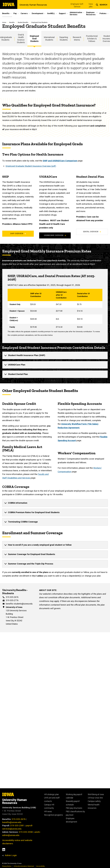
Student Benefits (23, 22)
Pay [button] (15, 13)
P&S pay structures (74, 808)
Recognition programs (53, 815)
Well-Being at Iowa (96, 794)
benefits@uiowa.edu (12, 822)
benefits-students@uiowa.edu (19, 604)
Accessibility (41, 866)
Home (4, 22)
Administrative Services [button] (76, 14)
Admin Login (11, 855)
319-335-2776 (12, 601)
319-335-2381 (17, 826)
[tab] (55, 355)
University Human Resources (33, 5)
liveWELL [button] (51, 13)
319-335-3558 (26, 832)
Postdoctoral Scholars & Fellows (92, 39)
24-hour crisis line (95, 798)
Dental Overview (92, 232)
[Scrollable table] (55, 310)
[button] (102, 4)
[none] (55, 355)
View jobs (91, 5)
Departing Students (64, 39)
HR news (48, 812)
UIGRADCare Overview (55, 235)
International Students (49, 39)
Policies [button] (103, 13)
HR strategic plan (51, 794)
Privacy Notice (7, 866)
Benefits (12, 22)
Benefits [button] (6, 13)
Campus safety (94, 801)
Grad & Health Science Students (21, 39)
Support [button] (62, 13)
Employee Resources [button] (91, 14)
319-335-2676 (12, 597)
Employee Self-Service (77, 5)
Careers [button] (24, 13)
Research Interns (77, 39)
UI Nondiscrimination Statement (24, 866)
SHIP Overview (18, 233)
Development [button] (37, 13)
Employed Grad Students (34, 39)
